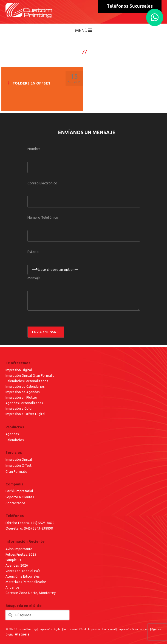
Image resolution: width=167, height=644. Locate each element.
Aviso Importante (19, 549)
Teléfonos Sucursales (130, 6)
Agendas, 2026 (17, 565)
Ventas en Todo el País (23, 571)
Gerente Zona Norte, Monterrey (31, 593)
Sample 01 (13, 560)
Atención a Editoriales (22, 576)
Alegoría (22, 634)
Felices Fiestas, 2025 (21, 554)
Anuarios (12, 587)
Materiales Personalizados (26, 582)
